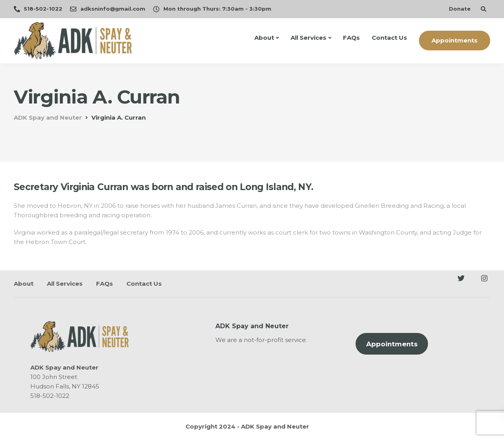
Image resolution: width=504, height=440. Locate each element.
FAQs (351, 38)
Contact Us (389, 38)
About (264, 38)
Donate (460, 9)
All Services (309, 38)
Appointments (455, 40)
